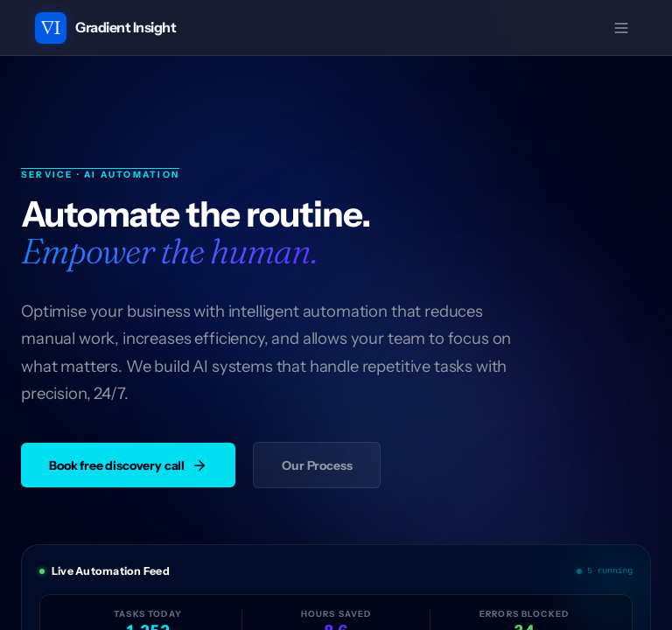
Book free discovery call (128, 465)
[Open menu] (621, 28)
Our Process (317, 465)
